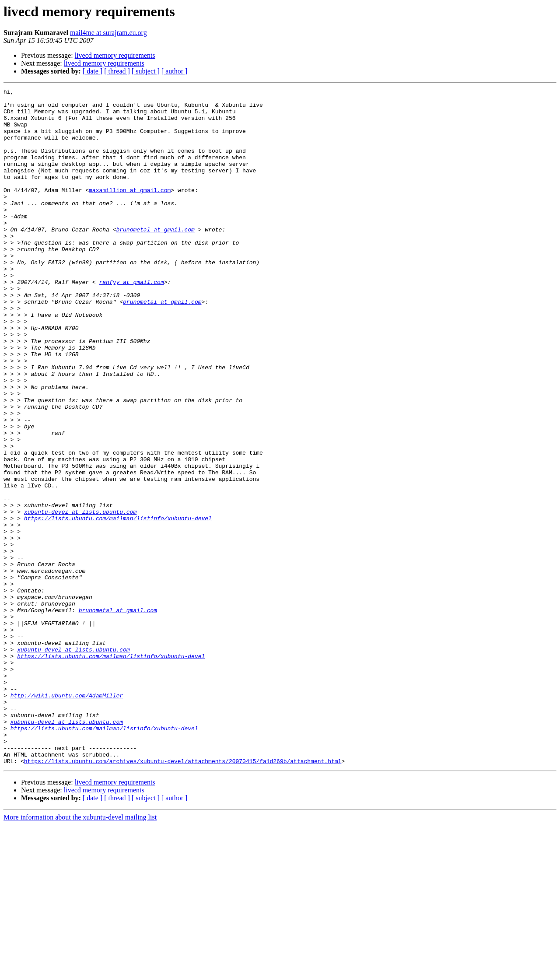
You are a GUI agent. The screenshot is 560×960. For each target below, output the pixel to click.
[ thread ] (117, 71)
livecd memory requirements (115, 55)
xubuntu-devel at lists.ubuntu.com (80, 597)
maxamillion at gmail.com (130, 211)
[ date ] (93, 71)
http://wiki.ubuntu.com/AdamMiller (67, 817)
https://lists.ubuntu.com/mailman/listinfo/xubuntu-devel (118, 605)
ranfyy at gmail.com (131, 321)
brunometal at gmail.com (155, 258)
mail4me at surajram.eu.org (108, 33)
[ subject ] (146, 71)
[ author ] (175, 71)
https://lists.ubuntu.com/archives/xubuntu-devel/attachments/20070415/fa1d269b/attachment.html (183, 896)
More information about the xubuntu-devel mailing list (80, 952)
